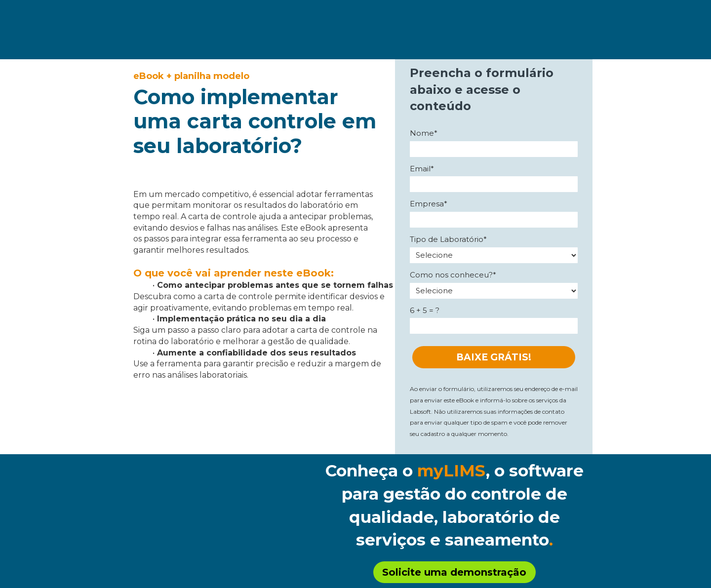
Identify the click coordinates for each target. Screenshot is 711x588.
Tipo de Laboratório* (448, 239)
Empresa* (429, 204)
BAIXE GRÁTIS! (494, 357)
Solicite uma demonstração (454, 572)
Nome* (424, 133)
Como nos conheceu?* (453, 275)
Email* (422, 169)
